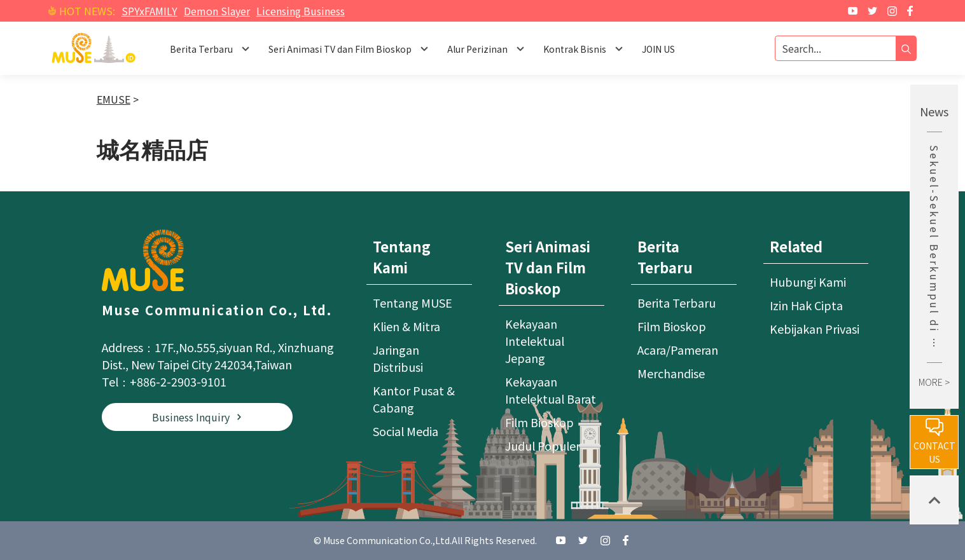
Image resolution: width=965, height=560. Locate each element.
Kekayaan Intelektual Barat (551, 390)
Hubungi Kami (808, 282)
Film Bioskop (539, 422)
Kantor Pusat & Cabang (414, 399)
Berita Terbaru (677, 303)
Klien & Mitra (406, 326)
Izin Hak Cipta (806, 305)
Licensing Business (301, 11)
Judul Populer (543, 446)
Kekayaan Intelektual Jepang (535, 341)
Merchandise (671, 373)
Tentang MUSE (413, 303)
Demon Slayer (217, 11)
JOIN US (658, 49)
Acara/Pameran (678, 350)
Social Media (406, 431)
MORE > (934, 382)
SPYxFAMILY (149, 11)
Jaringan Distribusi (398, 358)
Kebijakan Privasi (815, 329)
